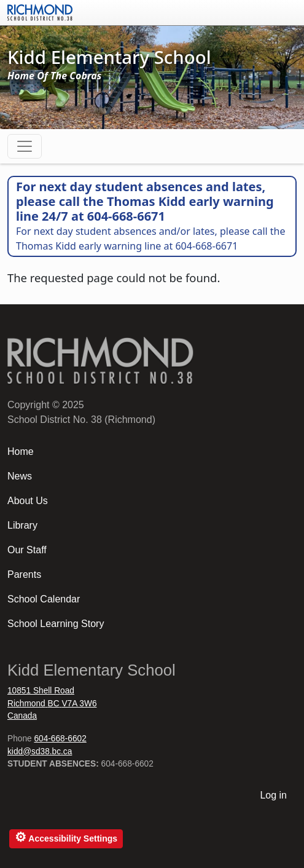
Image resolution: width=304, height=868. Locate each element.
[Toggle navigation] (25, 146)
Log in (273, 795)
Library (22, 525)
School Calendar (44, 599)
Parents (24, 574)
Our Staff (27, 550)
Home (21, 452)
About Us (28, 501)
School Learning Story (56, 624)
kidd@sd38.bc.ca (40, 752)
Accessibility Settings (66, 837)
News (20, 476)
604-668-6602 (60, 739)
